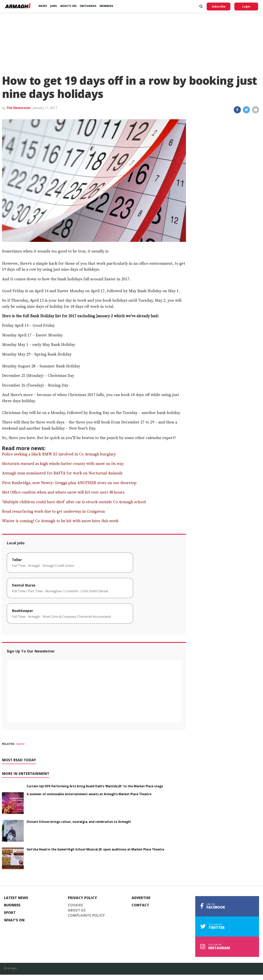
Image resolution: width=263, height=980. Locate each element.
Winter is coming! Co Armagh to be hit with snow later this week (60, 521)
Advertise (141, 898)
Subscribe (219, 6)
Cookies (75, 905)
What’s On (68, 6)
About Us (77, 910)
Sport (10, 913)
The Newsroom (18, 108)
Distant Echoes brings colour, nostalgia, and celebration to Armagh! (79, 822)
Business (12, 905)
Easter (21, 744)
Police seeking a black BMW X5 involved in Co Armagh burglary (59, 454)
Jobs (54, 6)
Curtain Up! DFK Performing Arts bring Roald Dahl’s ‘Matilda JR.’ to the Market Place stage (95, 786)
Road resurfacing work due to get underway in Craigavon (53, 512)
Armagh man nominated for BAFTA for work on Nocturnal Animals (62, 473)
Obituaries (88, 6)
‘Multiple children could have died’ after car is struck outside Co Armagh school (74, 502)
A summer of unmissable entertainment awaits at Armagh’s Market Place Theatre (89, 794)
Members (106, 6)
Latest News (16, 898)
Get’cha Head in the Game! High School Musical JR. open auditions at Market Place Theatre (96, 849)
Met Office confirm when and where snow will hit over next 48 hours (63, 492)
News (43, 6)
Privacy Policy (82, 898)
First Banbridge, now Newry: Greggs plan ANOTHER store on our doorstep (69, 483)
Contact (140, 905)
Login (246, 6)
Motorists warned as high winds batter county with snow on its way (63, 464)
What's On (14, 920)
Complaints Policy (86, 915)
